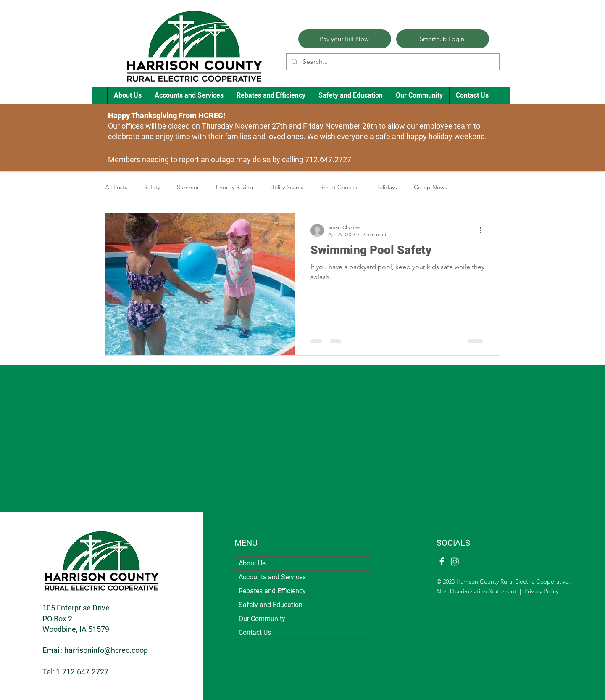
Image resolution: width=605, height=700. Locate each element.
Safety (152, 187)
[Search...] (392, 62)
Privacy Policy (541, 591)
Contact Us (255, 633)
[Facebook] (442, 561)
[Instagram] (455, 561)
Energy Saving (235, 187)
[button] (128, 95)
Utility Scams (287, 187)
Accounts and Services (272, 577)
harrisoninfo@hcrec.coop (106, 650)
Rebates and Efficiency (272, 591)
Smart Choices (339, 187)
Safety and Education (271, 605)
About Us (252, 563)
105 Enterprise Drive (76, 608)
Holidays (386, 187)
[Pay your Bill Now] (345, 39)
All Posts (116, 187)
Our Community (262, 619)
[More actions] (483, 230)
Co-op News (430, 187)
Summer (188, 187)
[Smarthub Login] (443, 39)
